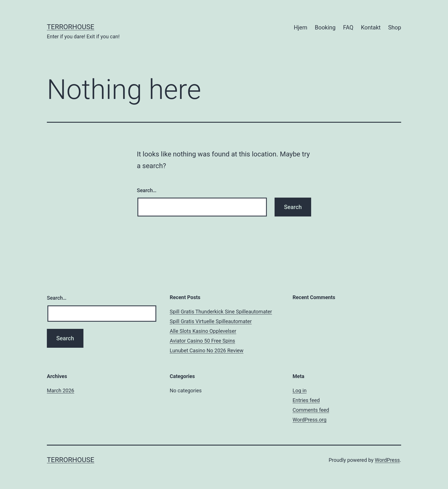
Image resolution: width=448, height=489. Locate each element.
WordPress (387, 460)
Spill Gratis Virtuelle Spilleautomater (211, 321)
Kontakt (371, 27)
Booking (325, 27)
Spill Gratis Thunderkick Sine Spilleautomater (221, 312)
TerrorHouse (71, 27)
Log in (300, 390)
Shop (395, 27)
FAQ (348, 27)
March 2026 (61, 390)
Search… (147, 190)
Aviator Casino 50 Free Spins (202, 341)
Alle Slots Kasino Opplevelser (203, 331)
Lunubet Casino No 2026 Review (207, 350)
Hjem (300, 27)
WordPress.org (310, 420)
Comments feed (311, 410)
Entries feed (306, 400)
